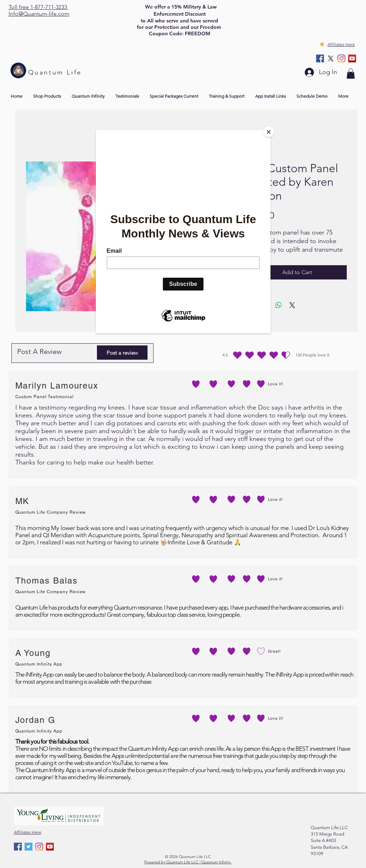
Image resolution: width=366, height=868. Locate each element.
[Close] (269, 132)
